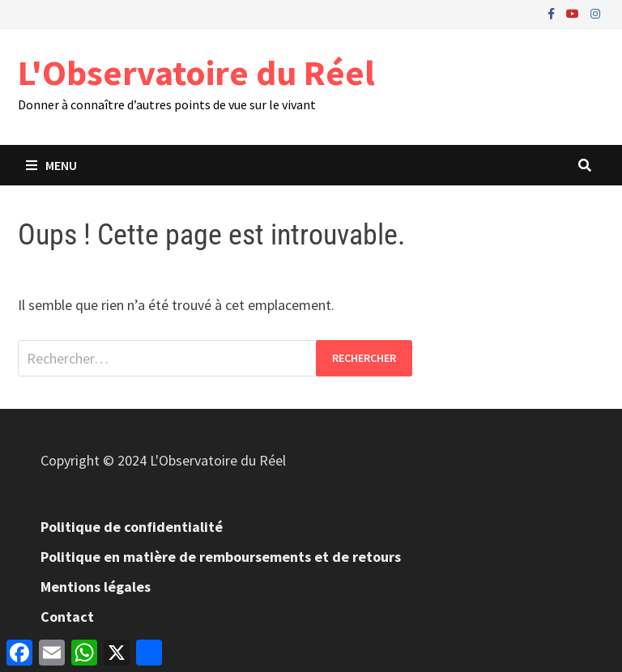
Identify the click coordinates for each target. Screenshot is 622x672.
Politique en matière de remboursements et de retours (221, 557)
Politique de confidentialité (132, 527)
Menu (51, 165)
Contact (67, 617)
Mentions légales (96, 587)
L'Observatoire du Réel (196, 72)
